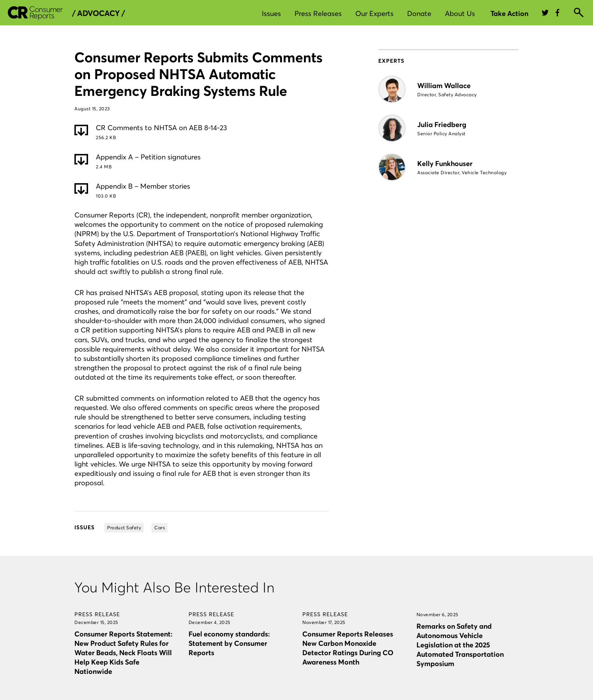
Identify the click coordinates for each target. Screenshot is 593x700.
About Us (460, 13)
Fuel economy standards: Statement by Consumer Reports (229, 643)
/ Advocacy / (98, 13)
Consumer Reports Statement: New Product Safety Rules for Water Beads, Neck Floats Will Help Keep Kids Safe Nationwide (123, 653)
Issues (271, 13)
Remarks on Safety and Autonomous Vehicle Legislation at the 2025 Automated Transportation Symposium (460, 645)
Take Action (509, 13)
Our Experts (374, 13)
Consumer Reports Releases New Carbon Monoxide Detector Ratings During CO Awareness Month (348, 648)
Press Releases (318, 13)
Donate (419, 13)
